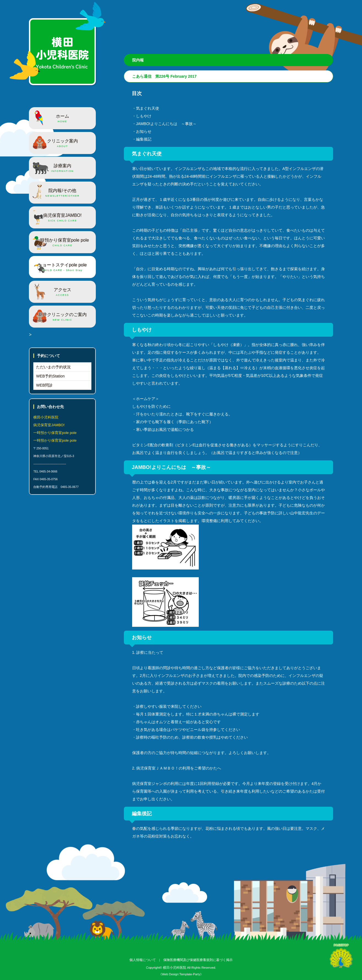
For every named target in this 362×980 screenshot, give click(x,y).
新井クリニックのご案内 (62, 317)
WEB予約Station (50, 376)
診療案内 (62, 168)
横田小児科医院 (175, 967)
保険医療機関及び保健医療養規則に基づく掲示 (198, 960)
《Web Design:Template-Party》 (181, 974)
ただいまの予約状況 (53, 367)
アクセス (62, 292)
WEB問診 (44, 385)
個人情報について (143, 960)
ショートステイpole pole (62, 268)
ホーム (62, 119)
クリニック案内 (62, 144)
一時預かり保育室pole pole (62, 243)
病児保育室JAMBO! (62, 218)
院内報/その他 (62, 193)
